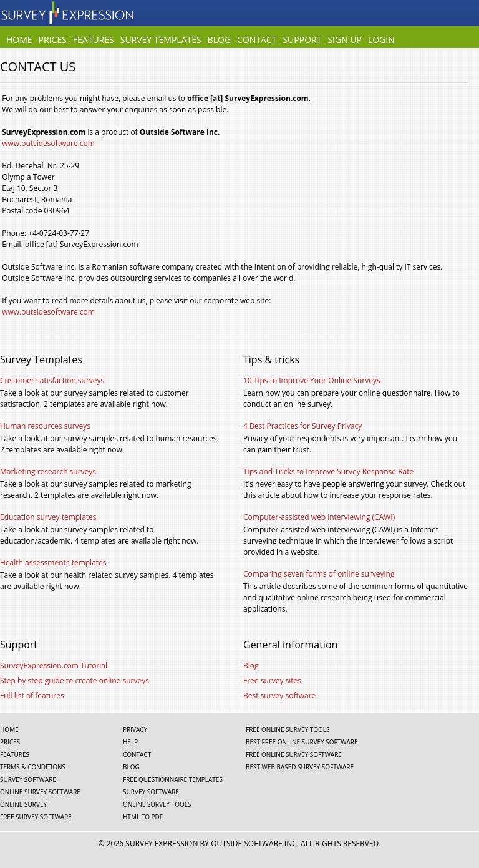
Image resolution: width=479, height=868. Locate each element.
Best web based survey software (300, 767)
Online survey (23, 804)
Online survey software (40, 792)
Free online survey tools (288, 729)
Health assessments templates (53, 563)
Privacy (135, 729)
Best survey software (279, 695)
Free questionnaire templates (173, 779)
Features (94, 41)
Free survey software (36, 817)
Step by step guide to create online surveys (75, 680)
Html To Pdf (143, 817)
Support (302, 41)
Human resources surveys (45, 426)
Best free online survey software (302, 742)
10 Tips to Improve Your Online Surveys (312, 380)
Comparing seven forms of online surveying (319, 574)
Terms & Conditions (33, 767)
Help (130, 742)
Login (381, 41)
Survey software (28, 779)
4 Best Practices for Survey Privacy (302, 426)
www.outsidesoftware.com (48, 143)
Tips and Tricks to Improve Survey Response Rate (328, 471)
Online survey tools (157, 804)
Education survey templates (48, 517)
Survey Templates (161, 41)
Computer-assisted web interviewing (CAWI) (319, 517)
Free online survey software (294, 754)
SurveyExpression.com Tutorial (54, 666)
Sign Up (345, 41)
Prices (53, 41)
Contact (257, 41)
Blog (219, 41)
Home (19, 41)
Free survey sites (272, 680)
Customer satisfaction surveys (52, 380)
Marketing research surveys (48, 471)
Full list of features (32, 695)
